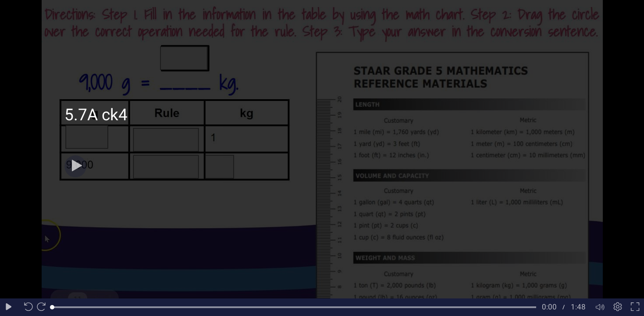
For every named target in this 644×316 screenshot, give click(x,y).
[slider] (294, 307)
